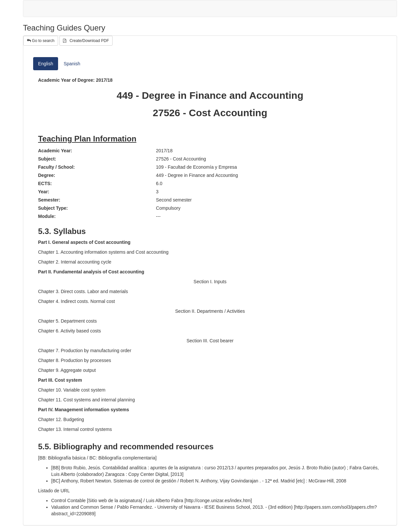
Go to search (41, 41)
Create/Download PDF (86, 41)
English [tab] (46, 64)
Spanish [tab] (72, 64)
